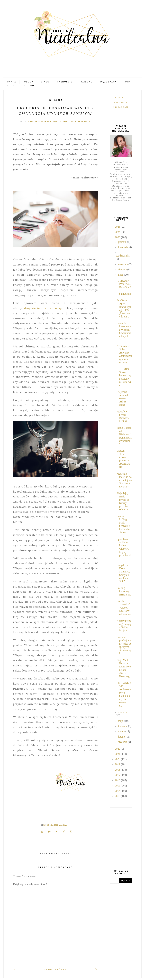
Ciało (45, 82)
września (123, 264)
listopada (123, 247)
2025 (118, 227)
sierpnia (123, 269)
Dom (128, 82)
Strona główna (56, 970)
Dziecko (87, 82)
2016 (118, 780)
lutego (122, 737)
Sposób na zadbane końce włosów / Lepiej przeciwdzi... (124, 549)
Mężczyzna (109, 82)
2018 (118, 770)
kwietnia (123, 726)
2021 (118, 754)
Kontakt (121, 98)
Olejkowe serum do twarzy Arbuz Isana (123, 398)
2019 (118, 764)
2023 (118, 237)
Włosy (29, 82)
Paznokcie (65, 82)
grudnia (123, 242)
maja (121, 721)
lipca (121, 275)
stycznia (123, 742)
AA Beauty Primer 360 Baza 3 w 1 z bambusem (124, 287)
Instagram (121, 107)
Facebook (121, 102)
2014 (118, 791)
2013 (118, 796)
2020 (118, 759)
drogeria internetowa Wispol (44, 308)
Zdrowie (29, 86)
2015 (118, 786)
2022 (118, 749)
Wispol (64, 121)
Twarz (11, 82)
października (123, 256)
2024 (118, 232)
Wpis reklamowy (81, 121)
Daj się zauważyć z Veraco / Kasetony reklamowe (124, 608)
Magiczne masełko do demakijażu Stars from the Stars (124, 480)
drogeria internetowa (43, 121)
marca (122, 731)
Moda (11, 86)
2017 (118, 775)
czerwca (122, 712)
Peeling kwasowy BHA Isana (124, 591)
